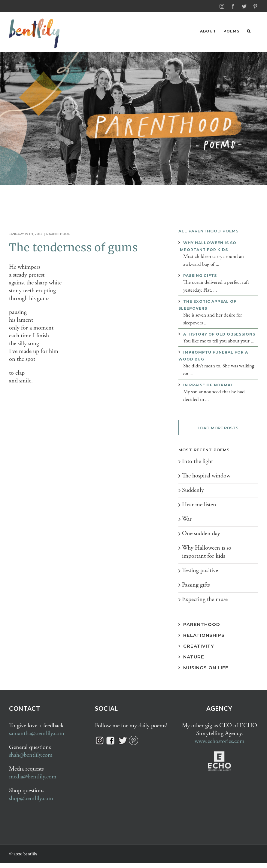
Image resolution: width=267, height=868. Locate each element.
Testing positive (200, 570)
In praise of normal (208, 385)
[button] (249, 31)
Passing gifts (200, 275)
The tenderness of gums (73, 247)
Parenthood (58, 234)
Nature (194, 656)
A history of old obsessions (219, 334)
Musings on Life (206, 667)
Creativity (199, 646)
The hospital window (206, 475)
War (187, 519)
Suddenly (193, 490)
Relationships (204, 635)
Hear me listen (199, 504)
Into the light (197, 461)
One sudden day (201, 533)
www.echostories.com (220, 741)
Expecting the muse (205, 599)
